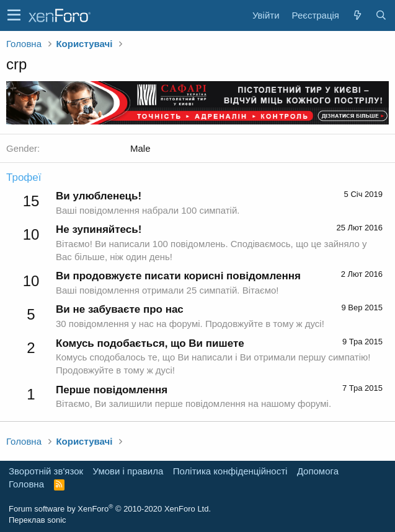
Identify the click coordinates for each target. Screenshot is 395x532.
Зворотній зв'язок (46, 471)
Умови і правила (128, 471)
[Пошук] (381, 15)
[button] (14, 15)
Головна (26, 484)
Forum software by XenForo (110, 509)
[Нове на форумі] (357, 15)
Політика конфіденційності (230, 471)
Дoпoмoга (318, 471)
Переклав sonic (38, 520)
